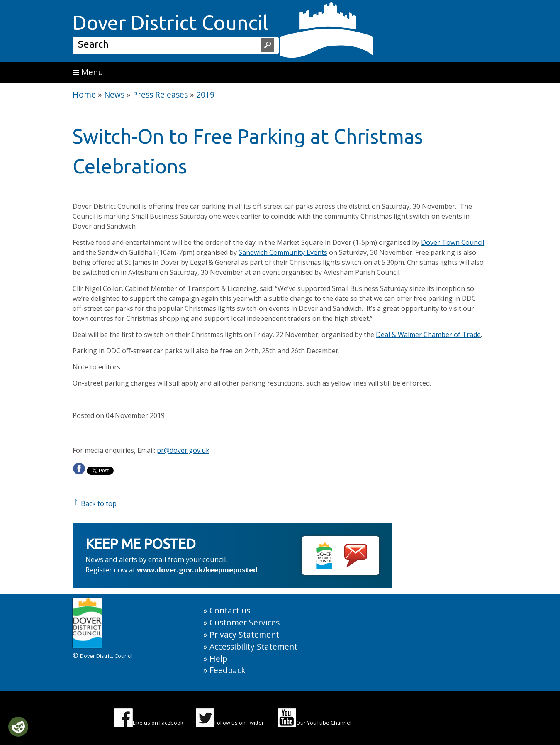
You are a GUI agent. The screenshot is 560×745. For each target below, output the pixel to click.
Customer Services (245, 622)
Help (218, 658)
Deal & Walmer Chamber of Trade (428, 335)
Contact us (230, 610)
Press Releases (160, 94)
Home (84, 94)
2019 (205, 94)
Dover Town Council (453, 242)
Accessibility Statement (253, 646)
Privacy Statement (244, 634)
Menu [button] (88, 72)
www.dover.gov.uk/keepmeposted (197, 570)
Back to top (95, 503)
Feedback (228, 670)
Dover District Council (170, 22)
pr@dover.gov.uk (183, 450)
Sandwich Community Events (283, 252)
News (114, 94)
